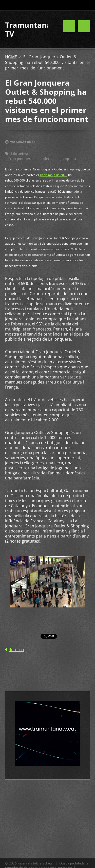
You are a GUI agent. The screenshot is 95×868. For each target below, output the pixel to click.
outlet (44, 159)
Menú (84, 26)
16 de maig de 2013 (53, 175)
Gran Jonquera (20, 159)
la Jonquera (66, 159)
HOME (11, 57)
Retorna (16, 650)
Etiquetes (19, 154)
